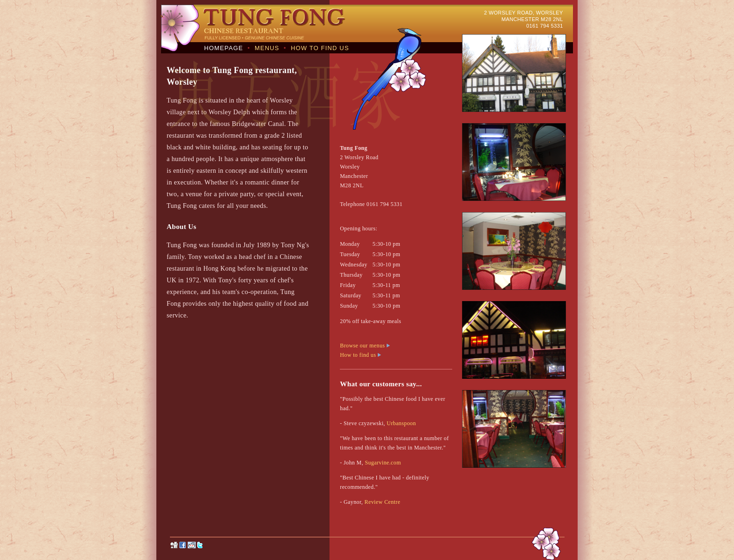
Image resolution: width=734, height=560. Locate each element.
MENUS (267, 48)
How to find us (360, 355)
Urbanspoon (401, 423)
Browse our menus (365, 346)
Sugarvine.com (383, 463)
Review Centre (383, 502)
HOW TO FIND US (320, 48)
